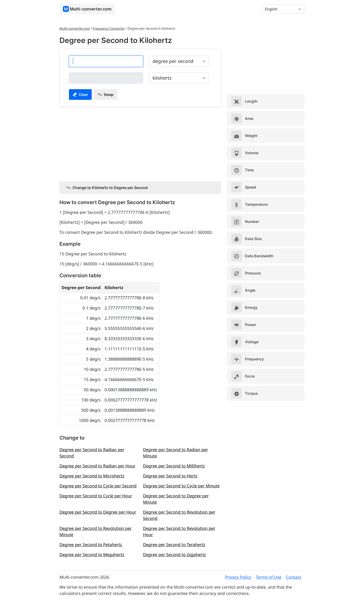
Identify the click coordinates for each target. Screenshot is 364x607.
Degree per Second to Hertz (170, 476)
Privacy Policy (238, 577)
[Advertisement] (140, 143)
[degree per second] (106, 61)
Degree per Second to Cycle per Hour (96, 496)
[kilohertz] (106, 78)
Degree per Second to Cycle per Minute (181, 486)
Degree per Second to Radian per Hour (97, 466)
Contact (294, 577)
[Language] (283, 9)
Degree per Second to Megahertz (92, 555)
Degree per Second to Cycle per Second (98, 486)
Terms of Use (269, 577)
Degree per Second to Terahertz (174, 545)
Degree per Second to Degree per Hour (98, 512)
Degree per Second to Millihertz (174, 466)
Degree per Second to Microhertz (92, 476)
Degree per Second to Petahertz (91, 545)
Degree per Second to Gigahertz (174, 555)
